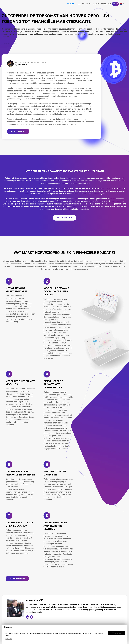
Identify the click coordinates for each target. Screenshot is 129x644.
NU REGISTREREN (65, 218)
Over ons (71, 4)
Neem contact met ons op (88, 4)
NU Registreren (17, 578)
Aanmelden (106, 4)
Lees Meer (9, 639)
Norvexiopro (6, 44)
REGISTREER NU (18, 131)
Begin (115, 4)
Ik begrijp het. (116, 633)
